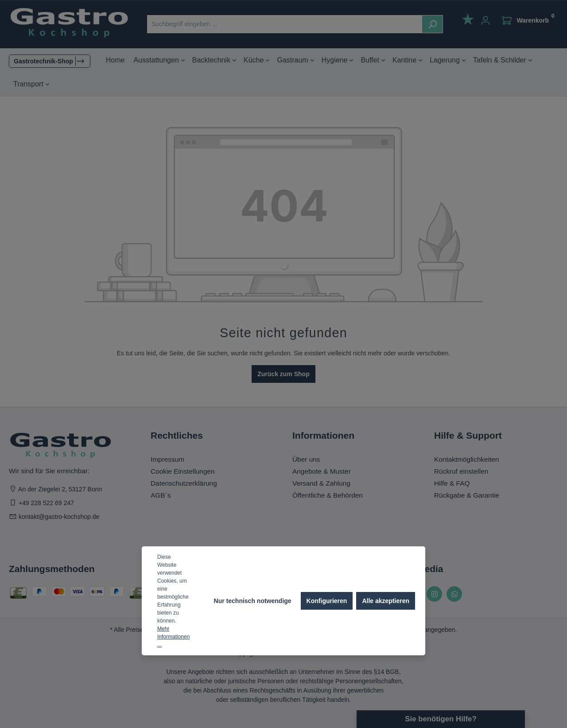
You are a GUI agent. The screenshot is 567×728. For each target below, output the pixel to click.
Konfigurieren (327, 601)
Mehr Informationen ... (173, 637)
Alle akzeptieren (386, 601)
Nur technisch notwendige (253, 601)
